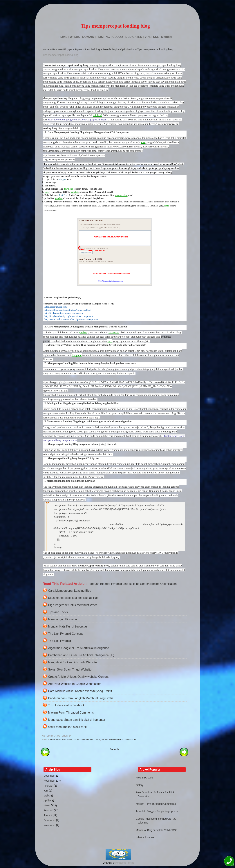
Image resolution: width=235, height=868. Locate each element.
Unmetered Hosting (125, 863)
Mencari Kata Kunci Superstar (68, 627)
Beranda (115, 749)
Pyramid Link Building (87, 49)
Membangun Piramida (63, 619)
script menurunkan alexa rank (67, 727)
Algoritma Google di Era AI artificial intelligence (79, 648)
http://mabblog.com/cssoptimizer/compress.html (67, 310)
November (49, 781)
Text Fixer (64, 195)
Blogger (62, 179)
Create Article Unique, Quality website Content (78, 677)
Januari (48, 815)
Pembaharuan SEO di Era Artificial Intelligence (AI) (81, 655)
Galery (140, 785)
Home (46, 49)
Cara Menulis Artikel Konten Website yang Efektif (80, 691)
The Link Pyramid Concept (65, 634)
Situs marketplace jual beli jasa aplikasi (74, 598)
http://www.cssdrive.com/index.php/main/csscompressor (71, 319)
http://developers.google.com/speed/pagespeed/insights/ (78, 120)
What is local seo (146, 837)
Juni (46, 791)
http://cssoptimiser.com (56, 307)
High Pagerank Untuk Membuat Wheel (73, 605)
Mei (46, 796)
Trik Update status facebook (66, 705)
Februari (48, 786)
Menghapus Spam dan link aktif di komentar (77, 720)
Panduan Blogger (62, 49)
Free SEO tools (145, 778)
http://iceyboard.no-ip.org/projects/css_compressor (69, 316)
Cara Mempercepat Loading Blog (70, 591)
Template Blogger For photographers (157, 811)
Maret (47, 805)
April (46, 801)
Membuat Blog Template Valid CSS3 (157, 830)
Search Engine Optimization (119, 49)
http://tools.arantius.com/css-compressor (64, 313)
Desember (49, 776)
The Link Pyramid (60, 641)
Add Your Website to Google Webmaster (74, 684)
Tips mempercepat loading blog (155, 49)
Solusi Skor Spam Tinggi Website (70, 670)
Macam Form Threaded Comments (71, 713)
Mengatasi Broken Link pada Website (72, 662)
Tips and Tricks (58, 612)
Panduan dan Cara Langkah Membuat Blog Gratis (81, 698)
